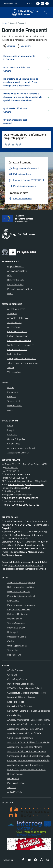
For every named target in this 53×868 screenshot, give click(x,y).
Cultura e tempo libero (18, 336)
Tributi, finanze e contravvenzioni (23, 363)
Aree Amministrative (17, 271)
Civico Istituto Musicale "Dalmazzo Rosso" (27, 693)
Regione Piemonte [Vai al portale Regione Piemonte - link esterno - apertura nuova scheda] (11, 3)
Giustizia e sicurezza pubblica (21, 345)
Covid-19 (12, 397)
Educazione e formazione (19, 340)
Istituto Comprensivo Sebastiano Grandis (26, 769)
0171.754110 (12, 471)
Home (4, 23)
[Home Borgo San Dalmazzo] (25, 13)
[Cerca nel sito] (45, 13)
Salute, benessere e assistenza (22, 358)
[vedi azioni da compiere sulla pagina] (23, 46)
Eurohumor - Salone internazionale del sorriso (29, 711)
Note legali (12, 632)
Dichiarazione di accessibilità (20, 587)
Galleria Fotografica (16, 439)
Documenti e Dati (15, 280)
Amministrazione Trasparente (21, 583)
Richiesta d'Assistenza (18, 614)
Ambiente (12, 313)
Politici (10, 293)
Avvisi (10, 410)
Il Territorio (12, 435)
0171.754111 (12, 468)
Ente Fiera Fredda (16, 702)
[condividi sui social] (8, 46)
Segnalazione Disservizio (19, 610)
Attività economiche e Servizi (21, 448)
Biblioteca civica (15, 406)
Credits (11, 641)
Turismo (11, 367)
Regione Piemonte (16, 774)
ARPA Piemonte (15, 792)
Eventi (10, 426)
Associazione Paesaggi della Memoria (25, 747)
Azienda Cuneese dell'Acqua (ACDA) (24, 733)
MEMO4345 (13, 778)
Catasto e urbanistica (17, 331)
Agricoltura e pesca (16, 309)
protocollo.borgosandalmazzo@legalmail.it (27, 481)
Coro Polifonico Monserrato (20, 738)
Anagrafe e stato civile (18, 318)
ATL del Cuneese (15, 670)
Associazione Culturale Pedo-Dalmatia (25, 729)
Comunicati (13, 392)
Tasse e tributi (14, 401)
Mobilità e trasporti (16, 354)
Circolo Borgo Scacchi (17, 679)
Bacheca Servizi (15, 619)
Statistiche (12, 650)
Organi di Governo (16, 266)
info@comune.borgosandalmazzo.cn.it (26, 484)
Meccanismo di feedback (19, 592)
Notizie (11, 387)
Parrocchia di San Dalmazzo (20, 706)
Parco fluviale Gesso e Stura (20, 684)
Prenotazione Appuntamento (21, 605)
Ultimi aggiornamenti (17, 646)
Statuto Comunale (16, 623)
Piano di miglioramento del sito (22, 596)
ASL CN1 (12, 787)
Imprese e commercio (17, 349)
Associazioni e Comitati (18, 453)
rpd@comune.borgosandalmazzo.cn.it (25, 565)
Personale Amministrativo (20, 289)
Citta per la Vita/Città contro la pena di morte (29, 724)
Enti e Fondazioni (15, 284)
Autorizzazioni (14, 327)
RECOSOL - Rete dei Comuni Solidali (24, 688)
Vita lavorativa (14, 372)
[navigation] (6, 12)
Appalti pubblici (14, 322)
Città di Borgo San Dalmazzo (29, 13)
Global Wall (13, 675)
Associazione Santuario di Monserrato (25, 765)
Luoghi (10, 430)
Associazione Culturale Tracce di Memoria (26, 751)
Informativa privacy (16, 628)
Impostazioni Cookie (17, 637)
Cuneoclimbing (14, 715)
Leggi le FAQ (13, 601)
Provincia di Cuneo (16, 783)
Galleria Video (14, 444)
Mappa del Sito (14, 655)
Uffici (10, 275)
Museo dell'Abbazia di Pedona (21, 697)
